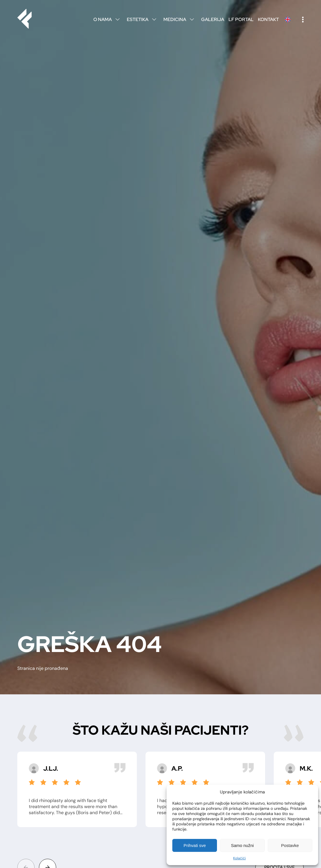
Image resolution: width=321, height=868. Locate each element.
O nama (108, 19)
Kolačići (239, 858)
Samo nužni (242, 845)
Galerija (213, 19)
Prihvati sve (195, 845)
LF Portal (241, 19)
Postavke (290, 845)
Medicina (180, 19)
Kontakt (268, 19)
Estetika (143, 19)
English (288, 19)
